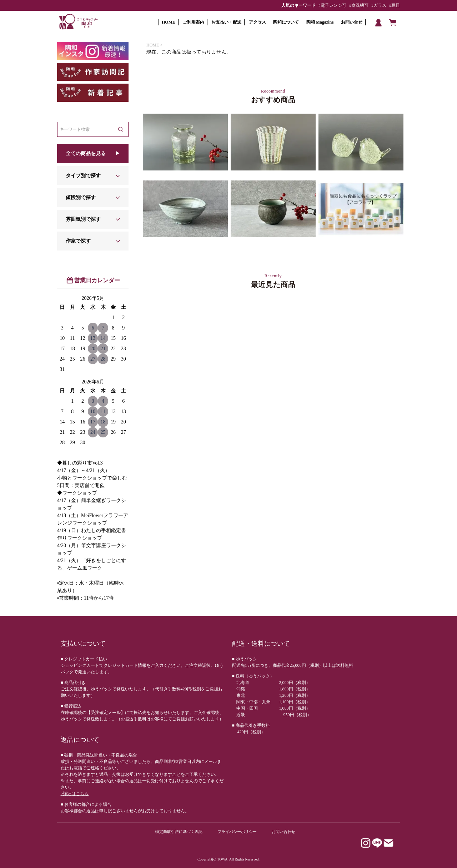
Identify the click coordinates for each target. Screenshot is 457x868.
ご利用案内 (194, 22)
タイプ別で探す (83, 176)
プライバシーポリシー (237, 832)
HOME (169, 22)
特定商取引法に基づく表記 (179, 832)
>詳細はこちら (75, 794)
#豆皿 (395, 5)
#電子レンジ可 (332, 5)
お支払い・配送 (226, 22)
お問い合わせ (283, 832)
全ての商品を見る (86, 153)
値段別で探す (81, 197)
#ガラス (379, 5)
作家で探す (78, 241)
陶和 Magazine (320, 22)
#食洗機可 (359, 5)
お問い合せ (352, 22)
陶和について (286, 22)
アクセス (257, 22)
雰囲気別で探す (83, 219)
